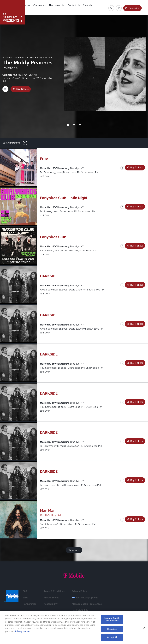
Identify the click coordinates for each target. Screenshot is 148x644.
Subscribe (135, 8)
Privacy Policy (79, 591)
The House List (61, 8)
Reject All (112, 629)
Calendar (93, 8)
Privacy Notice (22, 631)
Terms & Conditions (54, 591)
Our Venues (44, 8)
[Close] (144, 628)
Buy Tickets (22, 89)
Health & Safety (80, 610)
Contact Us (79, 8)
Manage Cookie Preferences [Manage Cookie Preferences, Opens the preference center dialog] (112, 619)
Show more (74, 550)
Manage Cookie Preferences (87, 604)
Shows (31, 8)
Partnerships (30, 604)
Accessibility (51, 604)
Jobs (25, 598)
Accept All (112, 637)
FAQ (25, 591)
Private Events (51, 598)
